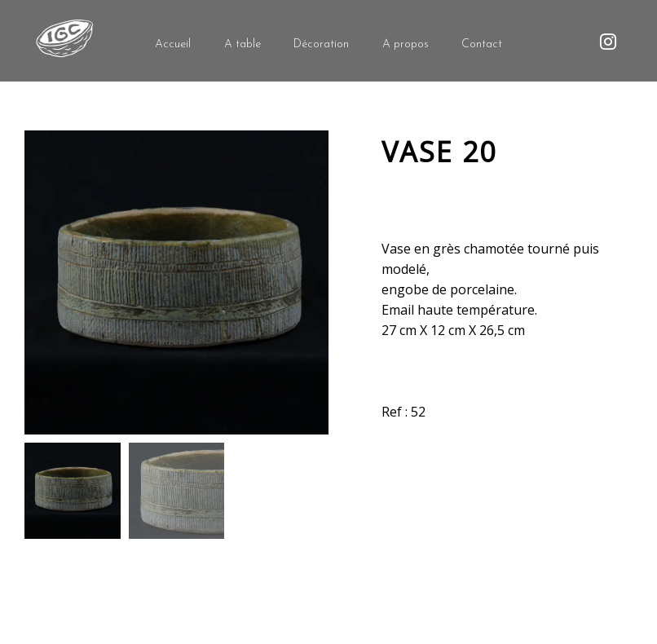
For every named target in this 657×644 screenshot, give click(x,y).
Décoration (321, 44)
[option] (176, 282)
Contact (482, 44)
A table (243, 44)
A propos (406, 44)
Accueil (173, 44)
